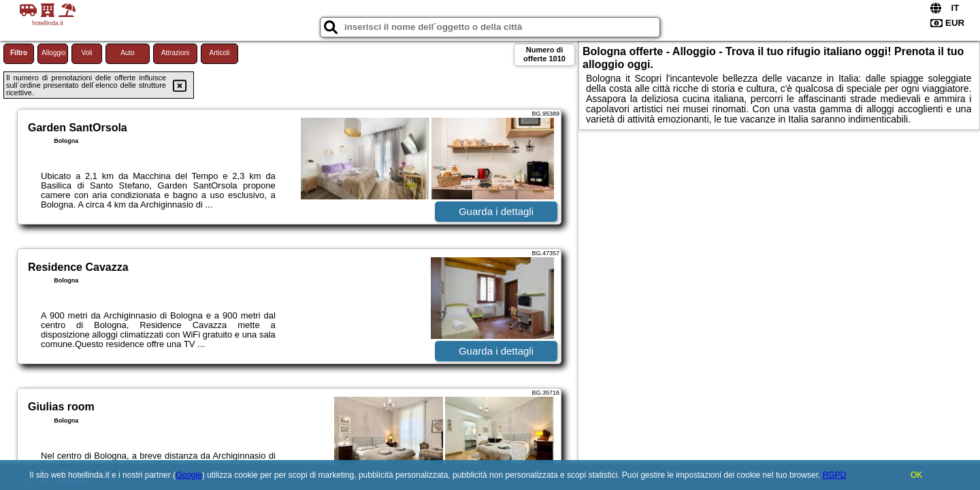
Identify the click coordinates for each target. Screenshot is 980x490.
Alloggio (54, 53)
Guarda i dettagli (496, 211)
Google (189, 475)
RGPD (835, 475)
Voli (86, 53)
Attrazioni (176, 53)
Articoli (219, 53)
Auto (128, 53)
